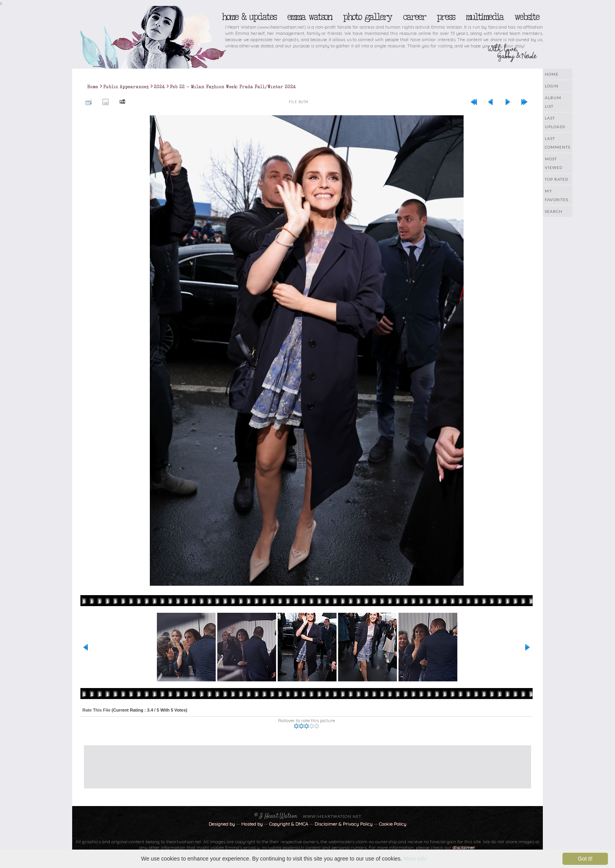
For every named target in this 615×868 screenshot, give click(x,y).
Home (552, 74)
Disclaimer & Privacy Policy (344, 824)
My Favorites (557, 195)
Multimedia (484, 17)
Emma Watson (309, 17)
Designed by (222, 824)
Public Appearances (126, 87)
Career (414, 17)
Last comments (558, 143)
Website (527, 17)
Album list (553, 102)
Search (554, 211)
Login (552, 86)
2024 (159, 87)
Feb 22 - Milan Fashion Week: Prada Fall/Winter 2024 (233, 87)
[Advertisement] (302, 763)
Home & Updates (249, 17)
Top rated (557, 179)
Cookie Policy (393, 824)
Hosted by (252, 824)
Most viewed (554, 163)
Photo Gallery (367, 17)
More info (415, 859)
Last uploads (555, 122)
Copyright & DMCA (289, 824)
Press (446, 17)
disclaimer (464, 847)
